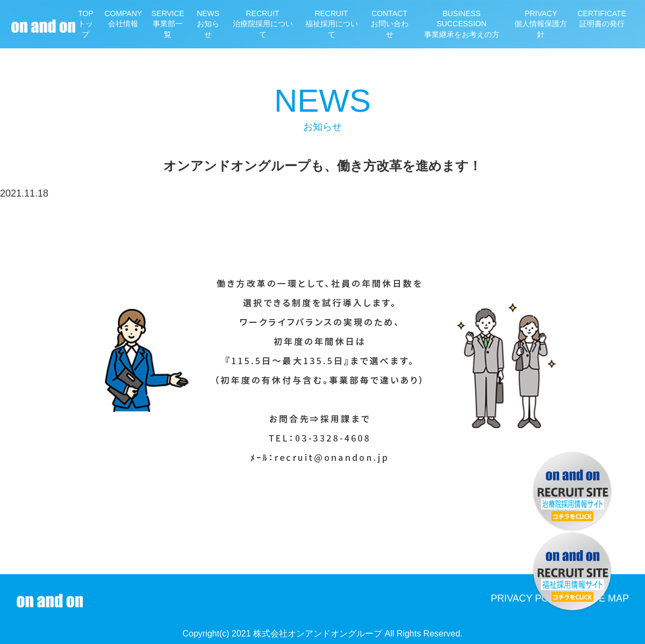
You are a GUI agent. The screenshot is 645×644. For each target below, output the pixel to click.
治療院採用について (263, 24)
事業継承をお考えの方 (461, 24)
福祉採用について (331, 24)
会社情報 (123, 19)
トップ (86, 24)
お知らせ (208, 24)
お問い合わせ (390, 24)
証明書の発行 (602, 19)
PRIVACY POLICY (531, 598)
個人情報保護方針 (541, 24)
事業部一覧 (168, 24)
